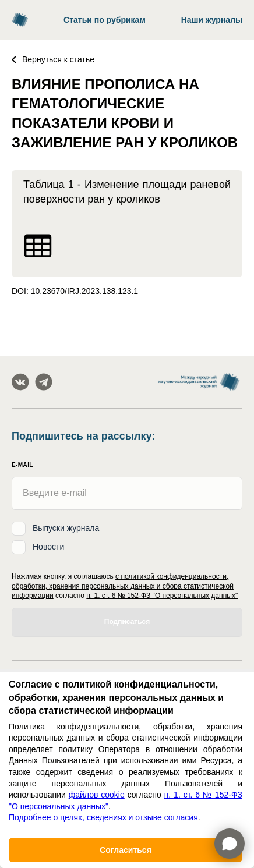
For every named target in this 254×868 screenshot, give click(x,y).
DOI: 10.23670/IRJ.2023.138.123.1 (75, 291)
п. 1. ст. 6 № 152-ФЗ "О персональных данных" (162, 596)
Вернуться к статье (53, 59)
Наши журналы (212, 20)
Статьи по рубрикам (105, 20)
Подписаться (127, 622)
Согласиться (126, 850)
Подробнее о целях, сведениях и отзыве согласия (103, 817)
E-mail (22, 465)
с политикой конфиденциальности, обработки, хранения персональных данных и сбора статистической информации (123, 586)
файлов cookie (97, 795)
